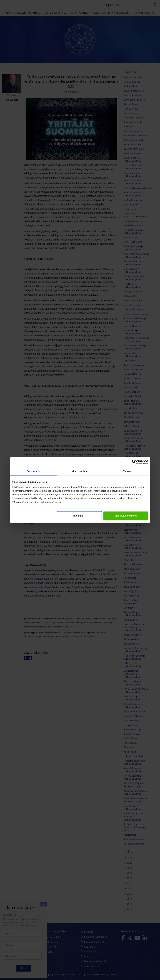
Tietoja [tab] (127, 471)
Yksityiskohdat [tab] (80, 471)
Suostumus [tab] (33, 471)
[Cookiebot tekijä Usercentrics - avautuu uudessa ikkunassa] (134, 462)
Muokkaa (80, 516)
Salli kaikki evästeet (126, 516)
